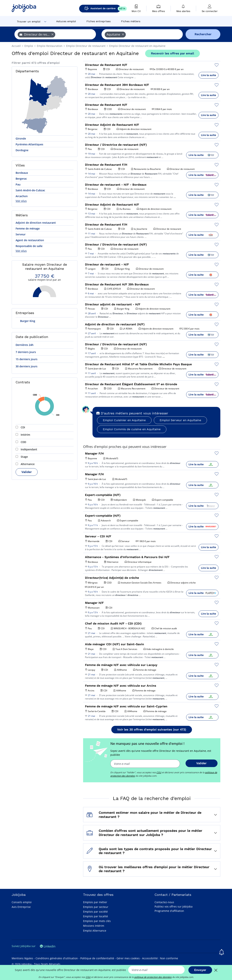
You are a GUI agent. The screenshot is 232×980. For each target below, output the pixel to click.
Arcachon (22, 196)
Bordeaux (22, 173)
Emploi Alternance (95, 931)
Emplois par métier (95, 902)
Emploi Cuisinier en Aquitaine (124, 420)
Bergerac (21, 179)
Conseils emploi (22, 902)
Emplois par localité (96, 916)
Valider (27, 472)
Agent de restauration (30, 240)
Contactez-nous (164, 902)
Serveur (21, 234)
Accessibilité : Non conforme (160, 958)
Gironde (21, 138)
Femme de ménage (28, 228)
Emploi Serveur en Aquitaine (180, 420)
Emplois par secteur (96, 907)
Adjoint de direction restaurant (36, 223)
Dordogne (22, 150)
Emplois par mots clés (97, 921)
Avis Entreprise (21, 907)
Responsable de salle (29, 246)
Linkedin (48, 946)
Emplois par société (95, 912)
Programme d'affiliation (169, 911)
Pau (18, 184)
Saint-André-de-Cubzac (30, 190)
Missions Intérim (94, 926)
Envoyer (200, 970)
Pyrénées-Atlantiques (29, 144)
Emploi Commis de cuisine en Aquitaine (132, 429)
